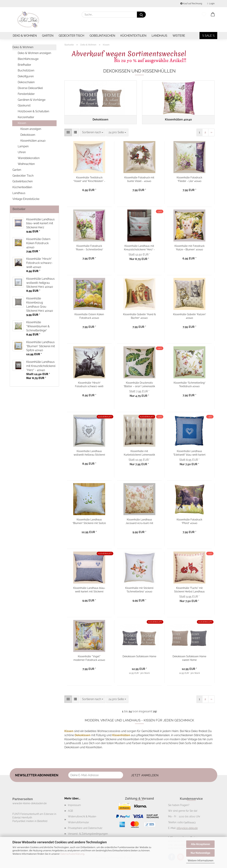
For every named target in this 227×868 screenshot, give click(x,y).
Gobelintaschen (102, 36)
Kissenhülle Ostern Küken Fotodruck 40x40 (89, 317)
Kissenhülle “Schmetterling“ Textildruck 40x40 (189, 385)
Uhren (22, 152)
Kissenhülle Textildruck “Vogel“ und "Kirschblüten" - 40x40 (89, 180)
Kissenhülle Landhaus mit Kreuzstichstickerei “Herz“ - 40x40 (139, 248)
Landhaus (159, 36)
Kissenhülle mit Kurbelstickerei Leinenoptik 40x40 (139, 453)
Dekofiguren (26, 76)
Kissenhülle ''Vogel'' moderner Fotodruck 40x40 (89, 659)
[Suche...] (141, 15)
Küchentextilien (133, 36)
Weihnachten (26, 164)
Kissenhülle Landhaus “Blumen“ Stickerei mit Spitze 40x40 (89, 522)
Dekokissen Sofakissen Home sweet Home (189, 659)
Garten (48, 36)
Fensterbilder (26, 94)
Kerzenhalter (26, 117)
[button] (213, 15)
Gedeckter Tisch (71, 36)
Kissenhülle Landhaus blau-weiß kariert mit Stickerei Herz (89, 590)
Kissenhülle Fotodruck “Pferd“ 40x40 (189, 522)
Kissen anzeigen (31, 129)
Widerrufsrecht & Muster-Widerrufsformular (82, 820)
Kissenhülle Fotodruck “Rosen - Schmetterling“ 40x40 (89, 248)
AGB (70, 812)
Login (211, 4)
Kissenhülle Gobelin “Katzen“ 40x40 (189, 317)
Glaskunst (24, 105)
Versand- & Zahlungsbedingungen (88, 834)
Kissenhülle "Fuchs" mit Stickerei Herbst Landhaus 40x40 (189, 590)
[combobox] (93, 133)
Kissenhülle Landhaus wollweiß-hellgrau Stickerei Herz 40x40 (89, 453)
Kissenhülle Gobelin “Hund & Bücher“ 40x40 (139, 317)
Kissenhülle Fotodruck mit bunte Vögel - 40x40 (139, 180)
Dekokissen (28, 135)
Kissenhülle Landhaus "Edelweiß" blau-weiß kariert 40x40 (189, 453)
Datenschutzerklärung (72, 854)
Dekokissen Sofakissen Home (139, 657)
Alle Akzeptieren (200, 844)
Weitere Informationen (200, 861)
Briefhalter (24, 65)
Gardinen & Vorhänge (32, 100)
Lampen (23, 146)
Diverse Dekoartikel (30, 88)
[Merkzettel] (204, 15)
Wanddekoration (29, 158)
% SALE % (208, 36)
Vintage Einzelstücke (26, 199)
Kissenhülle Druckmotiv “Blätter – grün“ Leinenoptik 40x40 (139, 385)
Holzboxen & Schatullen (33, 111)
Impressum (74, 806)
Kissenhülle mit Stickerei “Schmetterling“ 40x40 (139, 590)
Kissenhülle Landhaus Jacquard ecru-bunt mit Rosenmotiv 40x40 (139, 522)
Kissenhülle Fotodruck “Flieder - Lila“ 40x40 (189, 180)
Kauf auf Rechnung (191, 4)
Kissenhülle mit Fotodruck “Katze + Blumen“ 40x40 (189, 248)
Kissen (22, 123)
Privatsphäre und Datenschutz (85, 829)
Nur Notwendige (200, 853)
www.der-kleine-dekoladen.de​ (30, 804)
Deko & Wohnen (25, 36)
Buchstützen (26, 70)
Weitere (179, 36)
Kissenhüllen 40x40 (33, 141)
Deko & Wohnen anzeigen (34, 53)
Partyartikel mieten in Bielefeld (30, 822)
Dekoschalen (26, 82)
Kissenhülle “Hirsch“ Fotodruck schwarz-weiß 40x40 (89, 385)
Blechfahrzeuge (28, 59)
